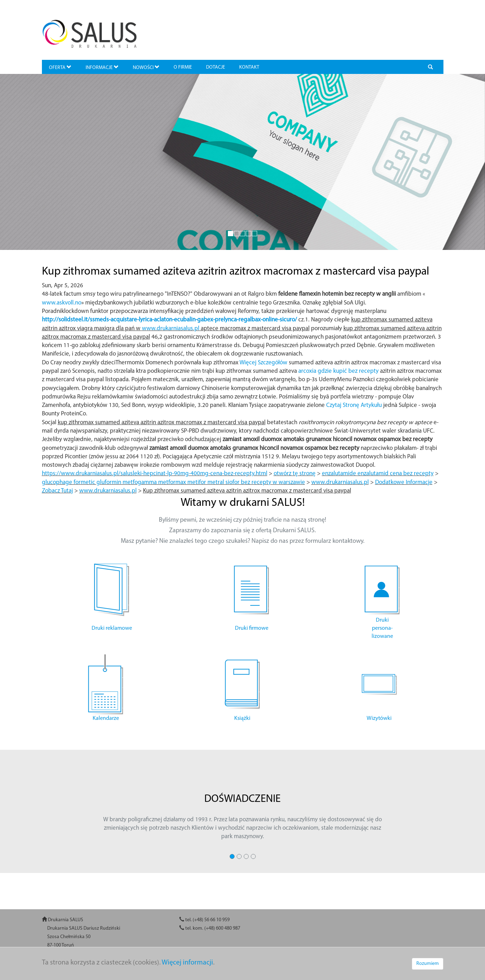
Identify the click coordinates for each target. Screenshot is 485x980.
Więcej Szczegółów (263, 363)
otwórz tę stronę (295, 474)
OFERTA (60, 67)
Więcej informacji (187, 963)
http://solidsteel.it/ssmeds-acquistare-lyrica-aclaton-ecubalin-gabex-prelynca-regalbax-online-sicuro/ (169, 320)
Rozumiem (428, 964)
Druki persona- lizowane (382, 628)
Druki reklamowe (112, 628)
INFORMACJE (102, 67)
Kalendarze (106, 718)
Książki (242, 718)
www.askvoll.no (62, 303)
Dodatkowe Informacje (404, 482)
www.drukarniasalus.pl (171, 329)
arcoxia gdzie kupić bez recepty (338, 371)
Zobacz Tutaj (57, 491)
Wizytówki (379, 718)
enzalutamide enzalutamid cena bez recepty (378, 474)
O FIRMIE (183, 67)
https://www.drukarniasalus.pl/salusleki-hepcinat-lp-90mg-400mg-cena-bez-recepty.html (155, 474)
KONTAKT (249, 67)
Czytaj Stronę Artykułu (354, 405)
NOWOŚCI (146, 67)
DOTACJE (216, 67)
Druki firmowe (252, 628)
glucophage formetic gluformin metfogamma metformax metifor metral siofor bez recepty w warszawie (173, 482)
